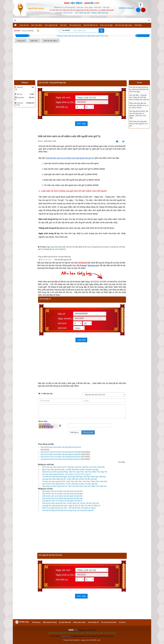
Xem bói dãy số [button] (93, 622)
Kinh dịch (64, 25)
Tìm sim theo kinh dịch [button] (109, 622)
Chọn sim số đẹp (106, 25)
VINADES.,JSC (95, 640)
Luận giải (81, 340)
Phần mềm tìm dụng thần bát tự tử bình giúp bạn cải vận (138, 124)
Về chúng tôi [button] (36, 622)
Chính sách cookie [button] (79, 622)
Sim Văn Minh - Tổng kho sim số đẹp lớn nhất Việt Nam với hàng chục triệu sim (139, 97)
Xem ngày (81, 124)
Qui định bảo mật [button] (65, 622)
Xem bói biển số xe (91, 25)
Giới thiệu (138, 25)
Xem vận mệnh (37, 25)
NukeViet (76, 640)
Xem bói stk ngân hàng (124, 25)
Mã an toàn (43, 421)
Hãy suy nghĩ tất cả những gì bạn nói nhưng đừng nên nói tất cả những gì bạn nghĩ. (83, 36)
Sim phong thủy (75, 25)
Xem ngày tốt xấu (51, 25)
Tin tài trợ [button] (122, 622)
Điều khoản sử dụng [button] (50, 622)
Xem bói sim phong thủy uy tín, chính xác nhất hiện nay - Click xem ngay (139, 89)
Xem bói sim (24, 25)
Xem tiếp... (122, 462)
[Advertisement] (82, 62)
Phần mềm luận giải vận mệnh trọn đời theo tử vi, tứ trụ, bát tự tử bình (139, 105)
